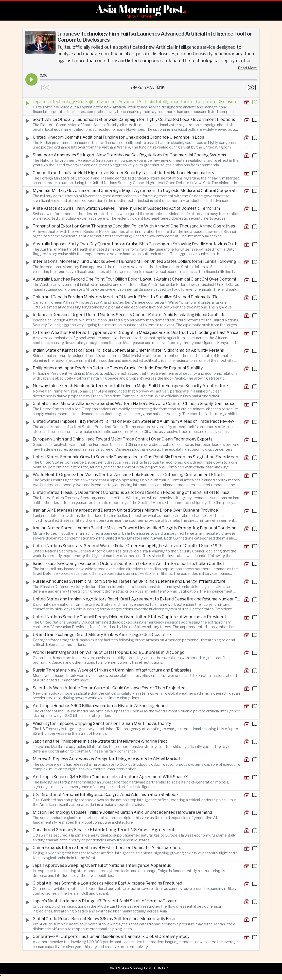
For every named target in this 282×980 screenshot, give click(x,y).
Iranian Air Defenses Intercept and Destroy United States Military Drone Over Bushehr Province (125, 510)
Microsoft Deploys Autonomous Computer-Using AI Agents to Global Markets (108, 759)
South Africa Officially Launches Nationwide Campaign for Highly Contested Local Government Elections (134, 119)
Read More (247, 68)
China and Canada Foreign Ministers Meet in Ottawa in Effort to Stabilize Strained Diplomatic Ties (127, 297)
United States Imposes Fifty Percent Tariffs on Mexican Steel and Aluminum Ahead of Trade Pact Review (133, 421)
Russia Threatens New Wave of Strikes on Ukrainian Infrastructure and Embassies (112, 670)
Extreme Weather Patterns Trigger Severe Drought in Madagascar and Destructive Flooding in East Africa (136, 332)
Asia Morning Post (140, 9)
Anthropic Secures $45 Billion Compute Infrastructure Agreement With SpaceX (110, 777)
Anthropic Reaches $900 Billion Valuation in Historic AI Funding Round (100, 706)
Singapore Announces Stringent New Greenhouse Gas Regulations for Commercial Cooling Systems (129, 155)
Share (136, 87)
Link (161, 87)
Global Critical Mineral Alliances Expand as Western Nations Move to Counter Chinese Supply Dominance (134, 404)
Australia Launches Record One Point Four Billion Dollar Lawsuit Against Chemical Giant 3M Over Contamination (136, 279)
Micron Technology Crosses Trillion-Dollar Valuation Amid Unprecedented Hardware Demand (122, 812)
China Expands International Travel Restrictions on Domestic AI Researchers (107, 848)
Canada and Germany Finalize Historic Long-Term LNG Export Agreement (104, 830)
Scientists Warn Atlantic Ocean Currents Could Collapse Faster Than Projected (109, 688)
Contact (162, 968)
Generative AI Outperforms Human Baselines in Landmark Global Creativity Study (111, 936)
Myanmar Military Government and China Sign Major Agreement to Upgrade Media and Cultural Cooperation (136, 191)
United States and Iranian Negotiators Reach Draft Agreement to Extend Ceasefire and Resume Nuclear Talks (136, 599)
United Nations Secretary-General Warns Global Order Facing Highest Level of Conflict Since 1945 (128, 546)
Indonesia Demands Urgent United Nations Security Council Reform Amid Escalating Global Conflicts (129, 315)
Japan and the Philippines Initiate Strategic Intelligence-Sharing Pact (100, 741)
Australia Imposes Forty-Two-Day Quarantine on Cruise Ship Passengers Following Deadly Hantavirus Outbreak (136, 244)
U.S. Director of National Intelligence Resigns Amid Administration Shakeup (105, 795)
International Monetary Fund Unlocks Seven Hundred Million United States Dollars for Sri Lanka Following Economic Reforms (136, 261)
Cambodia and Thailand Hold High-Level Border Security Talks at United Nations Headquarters (123, 173)
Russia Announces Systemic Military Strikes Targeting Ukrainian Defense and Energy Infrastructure (129, 581)
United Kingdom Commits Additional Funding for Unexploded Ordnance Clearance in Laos (118, 137)
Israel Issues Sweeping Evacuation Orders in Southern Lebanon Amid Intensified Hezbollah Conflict (128, 563)
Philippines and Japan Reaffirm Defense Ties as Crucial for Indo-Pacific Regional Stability (118, 368)
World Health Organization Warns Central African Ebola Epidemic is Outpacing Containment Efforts (129, 475)
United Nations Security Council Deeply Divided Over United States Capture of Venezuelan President (129, 617)
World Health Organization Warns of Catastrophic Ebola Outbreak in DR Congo (109, 652)
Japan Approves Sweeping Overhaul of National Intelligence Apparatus (102, 865)
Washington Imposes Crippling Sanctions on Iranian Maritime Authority (102, 723)
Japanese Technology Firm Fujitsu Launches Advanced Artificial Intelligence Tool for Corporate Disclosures (136, 102)
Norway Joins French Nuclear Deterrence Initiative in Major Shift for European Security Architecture (130, 386)
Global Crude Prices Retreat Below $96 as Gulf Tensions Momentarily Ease (104, 919)
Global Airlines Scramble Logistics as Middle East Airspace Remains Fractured (107, 883)
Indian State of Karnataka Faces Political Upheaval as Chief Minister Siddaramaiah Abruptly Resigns (128, 350)
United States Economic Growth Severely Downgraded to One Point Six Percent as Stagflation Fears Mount (136, 457)
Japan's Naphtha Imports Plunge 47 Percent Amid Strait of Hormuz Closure (105, 901)
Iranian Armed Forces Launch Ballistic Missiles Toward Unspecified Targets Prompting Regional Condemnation (136, 528)
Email (149, 87)
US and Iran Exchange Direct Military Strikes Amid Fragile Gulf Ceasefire (102, 635)
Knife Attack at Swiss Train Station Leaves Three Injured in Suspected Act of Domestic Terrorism (126, 208)
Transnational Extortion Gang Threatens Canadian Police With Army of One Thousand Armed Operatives (134, 226)
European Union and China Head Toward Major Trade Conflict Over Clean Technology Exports (123, 439)
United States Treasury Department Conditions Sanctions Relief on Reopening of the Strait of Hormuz (131, 492)
